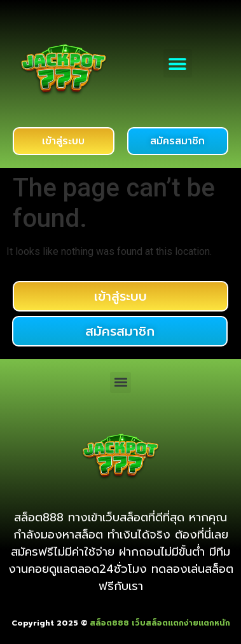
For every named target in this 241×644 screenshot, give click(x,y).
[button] (178, 63)
